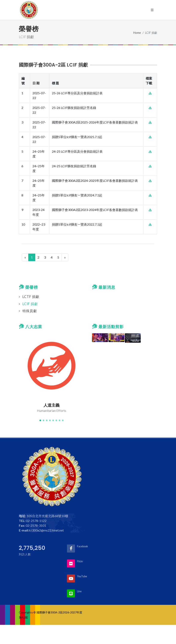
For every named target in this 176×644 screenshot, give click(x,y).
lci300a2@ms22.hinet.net (46, 530)
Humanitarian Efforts (52, 411)
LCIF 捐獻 (30, 304)
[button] (40, 420)
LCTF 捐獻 (31, 297)
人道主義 (52, 405)
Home (137, 33)
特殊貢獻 (30, 311)
